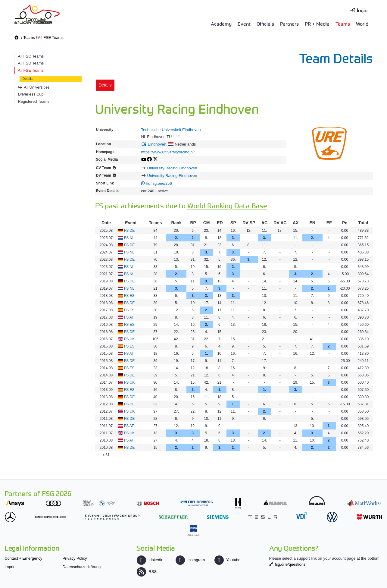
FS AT (129, 317)
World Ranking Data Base (227, 205)
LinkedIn (150, 560)
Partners (289, 24)
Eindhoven (157, 144)
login (362, 10)
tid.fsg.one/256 (159, 183)
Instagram (190, 560)
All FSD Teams (31, 63)
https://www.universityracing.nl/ (168, 152)
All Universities (37, 87)
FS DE (129, 231)
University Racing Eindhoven (172, 168)
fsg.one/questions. (291, 564)
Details (28, 79)
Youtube (227, 560)
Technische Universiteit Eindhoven (171, 130)
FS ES (129, 296)
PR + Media (317, 24)
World (362, 24)
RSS (147, 572)
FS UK (129, 339)
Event (244, 24)
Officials (265, 24)
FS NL (129, 238)
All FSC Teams (31, 56)
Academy (221, 24)
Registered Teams (34, 101)
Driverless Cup (31, 94)
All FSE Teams (51, 38)
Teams (343, 24)
